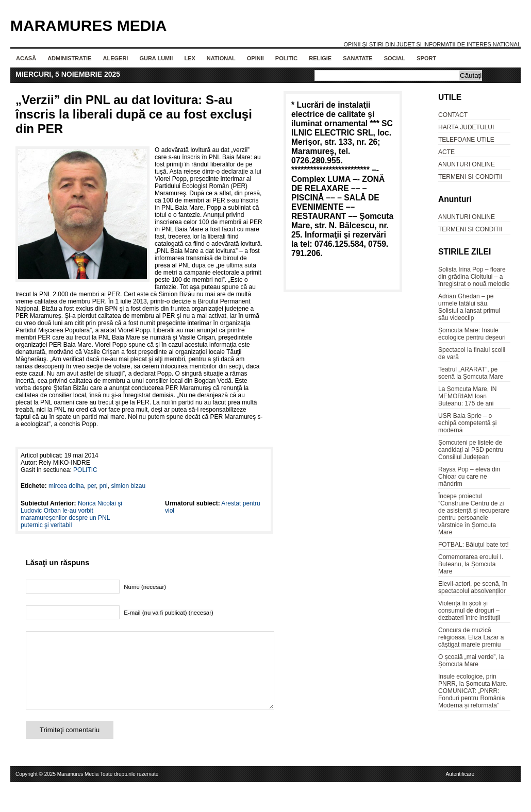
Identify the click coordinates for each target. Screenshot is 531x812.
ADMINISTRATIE (69, 58)
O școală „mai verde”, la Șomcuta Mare (471, 661)
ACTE (446, 152)
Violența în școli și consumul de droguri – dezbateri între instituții (469, 611)
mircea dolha (66, 486)
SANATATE (358, 58)
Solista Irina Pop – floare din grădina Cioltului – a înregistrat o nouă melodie (474, 277)
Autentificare (460, 790)
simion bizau (128, 486)
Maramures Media (88, 26)
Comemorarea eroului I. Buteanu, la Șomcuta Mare (471, 564)
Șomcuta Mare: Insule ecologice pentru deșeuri (472, 334)
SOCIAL (395, 58)
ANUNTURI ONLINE (467, 164)
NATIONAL (221, 58)
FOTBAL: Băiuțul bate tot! (474, 545)
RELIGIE (320, 58)
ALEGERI (115, 58)
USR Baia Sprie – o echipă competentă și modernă (467, 423)
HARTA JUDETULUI (466, 127)
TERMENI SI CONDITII (470, 177)
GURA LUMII (156, 58)
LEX (189, 58)
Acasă (26, 58)
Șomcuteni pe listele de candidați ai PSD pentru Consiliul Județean (471, 450)
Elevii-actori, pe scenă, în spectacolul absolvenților (473, 587)
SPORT (426, 58)
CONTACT (453, 115)
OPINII (255, 58)
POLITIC (286, 58)
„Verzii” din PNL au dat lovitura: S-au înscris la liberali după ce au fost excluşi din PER (134, 114)
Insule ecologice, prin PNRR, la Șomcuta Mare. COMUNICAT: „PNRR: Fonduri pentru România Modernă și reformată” (473, 691)
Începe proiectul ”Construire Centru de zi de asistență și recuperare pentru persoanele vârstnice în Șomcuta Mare (474, 514)
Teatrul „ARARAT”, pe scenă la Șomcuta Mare (471, 373)
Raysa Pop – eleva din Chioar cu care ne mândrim (469, 477)
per (92, 486)
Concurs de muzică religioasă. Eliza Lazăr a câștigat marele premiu (471, 637)
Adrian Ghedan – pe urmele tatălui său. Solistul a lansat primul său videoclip (469, 307)
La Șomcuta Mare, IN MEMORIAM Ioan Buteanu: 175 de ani (467, 396)
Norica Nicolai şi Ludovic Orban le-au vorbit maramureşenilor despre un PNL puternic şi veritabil (71, 514)
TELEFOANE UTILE (466, 140)
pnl (104, 486)
